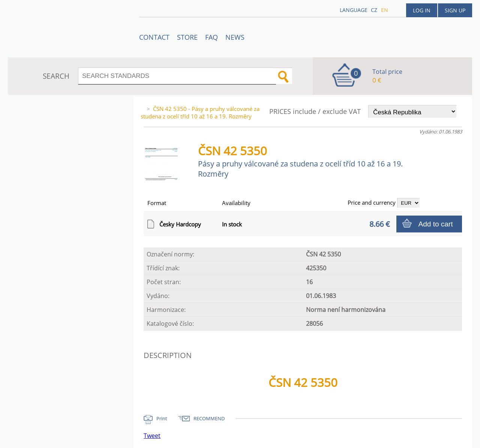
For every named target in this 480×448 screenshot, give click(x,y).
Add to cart (436, 224)
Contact (154, 37)
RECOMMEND (209, 418)
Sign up (455, 10)
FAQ (211, 37)
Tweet (152, 436)
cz (374, 10)
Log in (422, 10)
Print (162, 418)
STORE (187, 37)
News (235, 37)
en (385, 10)
